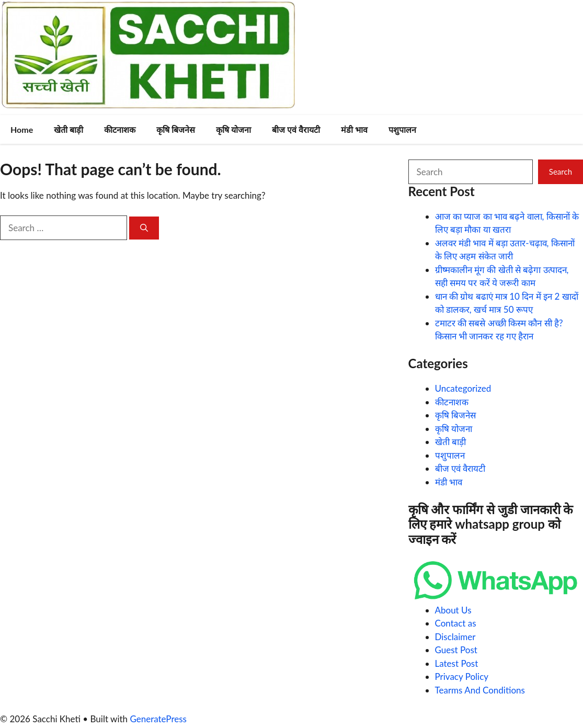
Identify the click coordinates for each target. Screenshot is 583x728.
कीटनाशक (120, 129)
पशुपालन (402, 129)
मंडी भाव (354, 129)
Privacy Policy (462, 676)
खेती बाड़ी (68, 129)
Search (561, 172)
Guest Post (456, 650)
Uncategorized (463, 388)
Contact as (456, 623)
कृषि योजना (233, 129)
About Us (453, 610)
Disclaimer (455, 637)
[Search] (144, 228)
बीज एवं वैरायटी (296, 129)
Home (22, 129)
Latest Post (457, 663)
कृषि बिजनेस (176, 129)
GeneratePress (158, 719)
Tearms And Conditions (480, 690)
